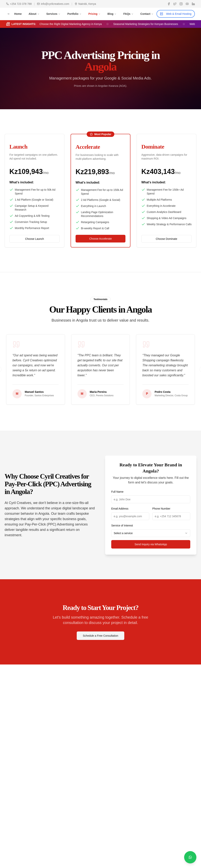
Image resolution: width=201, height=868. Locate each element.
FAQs (128, 14)
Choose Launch (35, 239)
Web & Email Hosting (176, 14)
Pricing (94, 14)
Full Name (117, 492)
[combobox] (151, 533)
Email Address (120, 509)
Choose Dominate (166, 239)
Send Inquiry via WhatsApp (151, 544)
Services (54, 14)
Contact (147, 14)
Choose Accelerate (100, 239)
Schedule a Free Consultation (100, 636)
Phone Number (161, 509)
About (34, 14)
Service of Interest (122, 525)
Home (18, 14)
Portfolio (74, 14)
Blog (112, 14)
